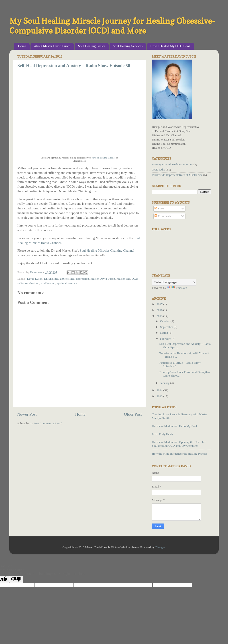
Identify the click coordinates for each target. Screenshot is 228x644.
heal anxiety (62, 279)
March (164, 333)
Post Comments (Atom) (48, 423)
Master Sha (123, 279)
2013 (160, 396)
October (165, 321)
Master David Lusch (103, 279)
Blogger (160, 547)
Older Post (133, 414)
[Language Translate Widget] (174, 282)
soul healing (48, 283)
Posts (159, 208)
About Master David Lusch (52, 46)
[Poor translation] (16, 579)
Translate (177, 288)
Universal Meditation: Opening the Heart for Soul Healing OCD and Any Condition (179, 444)
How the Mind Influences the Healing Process (180, 454)
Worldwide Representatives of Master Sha (177, 175)
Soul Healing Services (128, 46)
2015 (160, 316)
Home (22, 46)
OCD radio (159, 170)
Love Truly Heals (162, 434)
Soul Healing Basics (92, 46)
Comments (163, 216)
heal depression (80, 279)
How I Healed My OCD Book (170, 46)
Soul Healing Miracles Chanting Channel (107, 251)
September (167, 327)
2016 (160, 310)
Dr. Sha (48, 279)
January (165, 383)
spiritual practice (67, 283)
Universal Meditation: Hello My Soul (174, 426)
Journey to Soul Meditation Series (172, 164)
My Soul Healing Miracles (104, 158)
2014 (160, 390)
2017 (160, 304)
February (166, 339)
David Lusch (35, 279)
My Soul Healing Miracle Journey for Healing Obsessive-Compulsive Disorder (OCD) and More (112, 26)
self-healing (32, 283)
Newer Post (27, 414)
